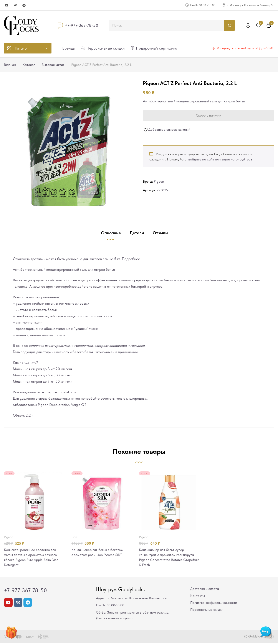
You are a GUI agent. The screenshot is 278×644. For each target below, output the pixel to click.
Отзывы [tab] (161, 233)
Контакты (198, 596)
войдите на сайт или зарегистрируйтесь (220, 159)
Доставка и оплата (205, 590)
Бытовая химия (53, 65)
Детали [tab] (137, 233)
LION (74, 537)
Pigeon (159, 181)
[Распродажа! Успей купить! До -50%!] (214, 48)
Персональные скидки (207, 610)
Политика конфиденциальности (214, 603)
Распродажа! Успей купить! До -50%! (245, 48)
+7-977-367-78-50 (82, 25)
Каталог (29, 65)
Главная (10, 65)
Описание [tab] (111, 233)
